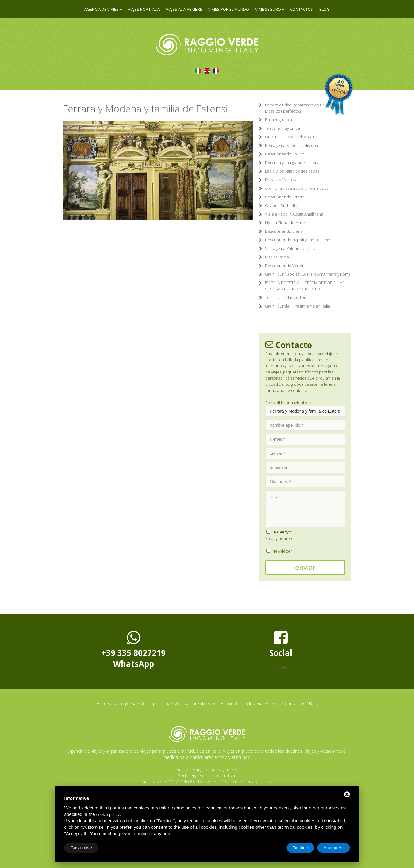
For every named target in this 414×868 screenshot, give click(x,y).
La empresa (125, 704)
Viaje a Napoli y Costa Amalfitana (294, 214)
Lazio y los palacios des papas (292, 171)
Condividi (281, 667)
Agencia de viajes (102, 9)
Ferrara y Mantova (281, 180)
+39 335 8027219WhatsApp (134, 649)
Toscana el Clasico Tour (286, 297)
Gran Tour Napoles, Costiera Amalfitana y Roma (308, 274)
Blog (324, 9)
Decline (301, 848)
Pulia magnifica (278, 120)
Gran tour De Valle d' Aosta (289, 137)
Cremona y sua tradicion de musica (297, 188)
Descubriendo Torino (285, 154)
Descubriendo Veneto (285, 266)
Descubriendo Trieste (285, 197)
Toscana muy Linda (282, 128)
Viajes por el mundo (229, 9)
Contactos (302, 9)
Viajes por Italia (144, 9)
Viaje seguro (268, 9)
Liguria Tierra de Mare (285, 223)
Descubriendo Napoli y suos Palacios (299, 240)
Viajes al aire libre (184, 9)
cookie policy (108, 814)
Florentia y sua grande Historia (292, 163)
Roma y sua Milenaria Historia (291, 145)
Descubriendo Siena (284, 231)
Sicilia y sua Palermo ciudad (290, 248)
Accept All (334, 848)
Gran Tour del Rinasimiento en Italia (297, 306)
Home (103, 704)
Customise (81, 848)
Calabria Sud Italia (281, 205)
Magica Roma (277, 257)
